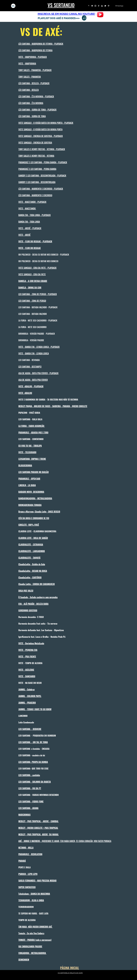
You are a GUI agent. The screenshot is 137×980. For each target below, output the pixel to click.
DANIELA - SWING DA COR (30, 287)
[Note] (84, 18)
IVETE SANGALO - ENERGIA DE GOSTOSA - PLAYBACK (41, 136)
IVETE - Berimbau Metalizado (31, 643)
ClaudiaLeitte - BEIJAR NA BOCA (33, 571)
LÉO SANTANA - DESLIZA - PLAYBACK (34, 83)
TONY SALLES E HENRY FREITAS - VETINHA (36, 156)
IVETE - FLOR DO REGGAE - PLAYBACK (35, 241)
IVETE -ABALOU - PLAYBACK (31, 386)
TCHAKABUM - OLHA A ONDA (31, 900)
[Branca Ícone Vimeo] (92, 6)
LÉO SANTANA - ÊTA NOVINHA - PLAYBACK (36, 96)
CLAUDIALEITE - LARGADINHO (32, 551)
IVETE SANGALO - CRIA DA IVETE (32, 274)
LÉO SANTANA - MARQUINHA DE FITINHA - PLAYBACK (41, 44)
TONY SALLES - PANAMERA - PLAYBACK (35, 70)
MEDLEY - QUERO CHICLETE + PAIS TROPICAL (38, 828)
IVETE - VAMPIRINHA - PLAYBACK (33, 57)
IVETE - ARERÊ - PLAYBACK (30, 228)
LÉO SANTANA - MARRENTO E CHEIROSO (35, 195)
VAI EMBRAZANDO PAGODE (30, 946)
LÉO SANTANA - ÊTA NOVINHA (31, 103)
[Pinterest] (109, 6)
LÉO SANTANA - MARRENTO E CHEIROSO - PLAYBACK (41, 189)
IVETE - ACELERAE (26, 670)
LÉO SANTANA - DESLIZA (29, 90)
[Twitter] (105, 6)
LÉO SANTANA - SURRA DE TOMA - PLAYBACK (37, 110)
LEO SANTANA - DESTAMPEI (30, 367)
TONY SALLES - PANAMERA (30, 77)
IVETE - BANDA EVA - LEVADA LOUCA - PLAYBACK (39, 347)
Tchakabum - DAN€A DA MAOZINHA (34, 894)
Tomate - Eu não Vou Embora (31, 933)
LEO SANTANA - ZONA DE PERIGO (32, 301)
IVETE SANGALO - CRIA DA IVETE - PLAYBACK (37, 268)
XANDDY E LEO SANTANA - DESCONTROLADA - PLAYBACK (42, 175)
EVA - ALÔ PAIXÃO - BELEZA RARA (33, 604)
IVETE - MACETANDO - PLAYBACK (32, 202)
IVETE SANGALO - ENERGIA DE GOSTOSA (35, 143)
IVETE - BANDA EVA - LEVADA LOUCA (34, 353)
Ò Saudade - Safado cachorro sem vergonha (38, 597)
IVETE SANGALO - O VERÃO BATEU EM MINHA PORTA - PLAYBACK (46, 123)
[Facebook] (99, 6)
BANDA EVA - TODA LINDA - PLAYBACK (35, 215)
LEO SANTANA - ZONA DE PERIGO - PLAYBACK (38, 294)
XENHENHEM (24, 960)
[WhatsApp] (119, 6)
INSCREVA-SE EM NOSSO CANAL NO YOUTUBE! (66, 14)
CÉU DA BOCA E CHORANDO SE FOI (34, 518)
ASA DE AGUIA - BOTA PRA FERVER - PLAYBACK (38, 373)
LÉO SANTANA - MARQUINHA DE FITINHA (35, 50)
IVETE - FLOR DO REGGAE (30, 248)
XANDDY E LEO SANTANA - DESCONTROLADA (37, 182)
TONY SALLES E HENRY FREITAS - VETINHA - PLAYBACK (42, 149)
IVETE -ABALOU (25, 393)
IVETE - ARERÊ (24, 235)
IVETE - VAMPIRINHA (27, 63)
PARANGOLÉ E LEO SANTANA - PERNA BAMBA (37, 169)
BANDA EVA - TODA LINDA (29, 222)
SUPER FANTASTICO (27, 887)
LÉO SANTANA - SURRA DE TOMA (32, 116)
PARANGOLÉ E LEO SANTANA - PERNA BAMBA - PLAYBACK (43, 162)
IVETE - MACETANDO (27, 208)
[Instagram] (95, 6)
